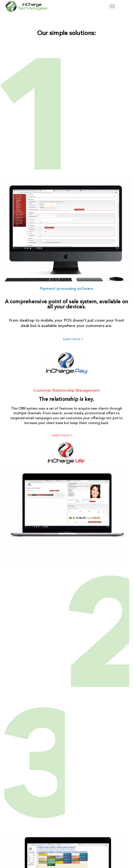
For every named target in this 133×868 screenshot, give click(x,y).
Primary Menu (112, 6)
